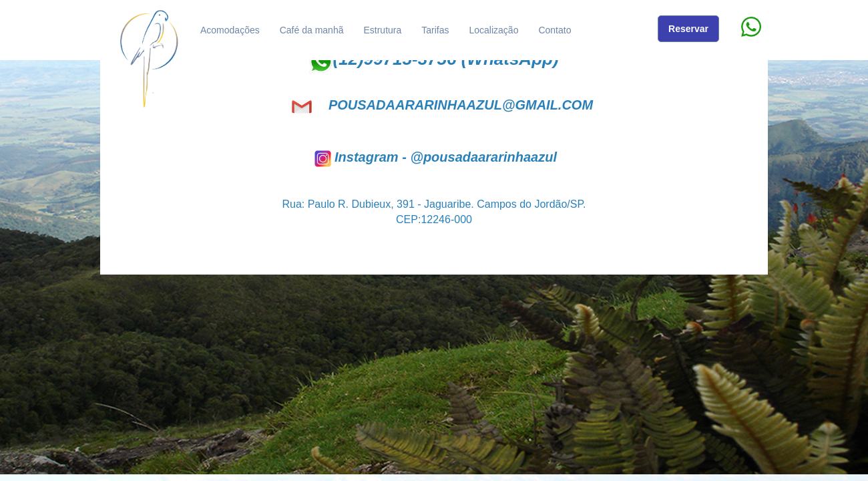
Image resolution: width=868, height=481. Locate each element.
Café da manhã (312, 30)
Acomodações (230, 30)
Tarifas (435, 30)
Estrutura (382, 30)
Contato (555, 30)
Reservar (688, 29)
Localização (494, 30)
